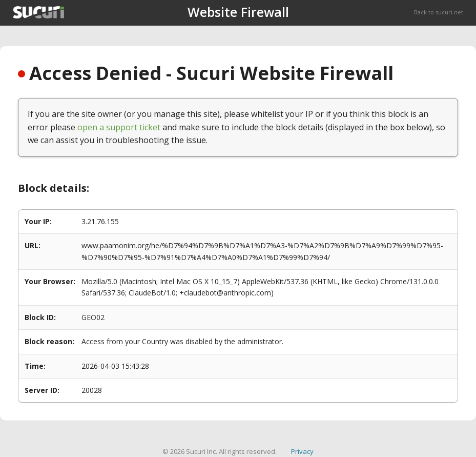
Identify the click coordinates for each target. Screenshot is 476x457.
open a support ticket (119, 127)
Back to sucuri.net (439, 12)
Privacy (302, 451)
